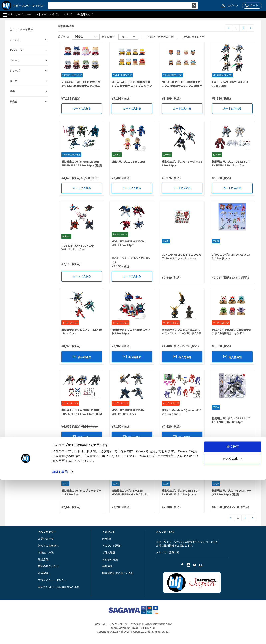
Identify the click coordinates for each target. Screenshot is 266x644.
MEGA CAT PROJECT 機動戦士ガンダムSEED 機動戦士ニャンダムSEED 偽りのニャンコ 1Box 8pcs (81, 86)
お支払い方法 (46, 552)
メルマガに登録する (168, 552)
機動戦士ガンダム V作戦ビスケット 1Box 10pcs (131, 332)
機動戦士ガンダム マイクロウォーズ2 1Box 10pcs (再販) (232, 492)
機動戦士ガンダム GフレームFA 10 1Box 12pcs (82, 332)
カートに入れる (82, 109)
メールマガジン (50, 14)
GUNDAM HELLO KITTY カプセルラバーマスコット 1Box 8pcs (182, 256)
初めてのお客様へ (48, 545)
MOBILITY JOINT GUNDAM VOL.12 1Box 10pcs (128, 412)
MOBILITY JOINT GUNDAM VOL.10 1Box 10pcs (78, 247)
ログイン (233, 6)
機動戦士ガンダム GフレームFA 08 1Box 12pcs (182, 163)
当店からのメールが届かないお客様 (59, 587)
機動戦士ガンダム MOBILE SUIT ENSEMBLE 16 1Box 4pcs (231, 420)
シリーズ (15, 71)
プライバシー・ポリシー (52, 580)
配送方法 (43, 559)
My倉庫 (107, 538)
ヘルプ (68, 14)
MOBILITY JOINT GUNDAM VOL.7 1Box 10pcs (128, 243)
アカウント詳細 (111, 545)
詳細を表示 (60, 636)
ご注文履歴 (109, 552)
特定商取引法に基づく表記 (118, 573)
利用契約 (43, 573)
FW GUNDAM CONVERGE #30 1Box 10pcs (230, 84)
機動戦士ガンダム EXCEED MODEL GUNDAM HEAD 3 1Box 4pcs (131, 494)
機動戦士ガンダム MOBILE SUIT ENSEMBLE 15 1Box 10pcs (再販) (82, 163)
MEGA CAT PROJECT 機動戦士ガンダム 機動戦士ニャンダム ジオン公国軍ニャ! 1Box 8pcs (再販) (132, 86)
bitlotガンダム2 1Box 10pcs (128, 162)
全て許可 (233, 611)
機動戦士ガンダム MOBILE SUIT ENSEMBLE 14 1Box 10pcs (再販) (82, 412)
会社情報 (107, 566)
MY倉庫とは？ (85, 14)
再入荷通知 (82, 357)
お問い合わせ (46, 538)
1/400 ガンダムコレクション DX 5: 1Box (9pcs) (231, 256)
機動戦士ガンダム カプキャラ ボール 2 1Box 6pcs (81, 492)
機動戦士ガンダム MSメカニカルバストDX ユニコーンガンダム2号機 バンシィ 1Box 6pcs (181, 333)
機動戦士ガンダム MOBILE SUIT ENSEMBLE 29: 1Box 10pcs (231, 163)
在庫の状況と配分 (48, 566)
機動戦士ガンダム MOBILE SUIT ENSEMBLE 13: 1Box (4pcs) (181, 492)
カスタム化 (233, 623)
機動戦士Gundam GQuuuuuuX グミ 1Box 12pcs (182, 412)
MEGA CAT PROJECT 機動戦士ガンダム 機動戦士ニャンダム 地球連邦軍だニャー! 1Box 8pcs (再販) (182, 86)
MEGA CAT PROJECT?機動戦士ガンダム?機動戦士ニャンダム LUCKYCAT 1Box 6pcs (232, 333)
